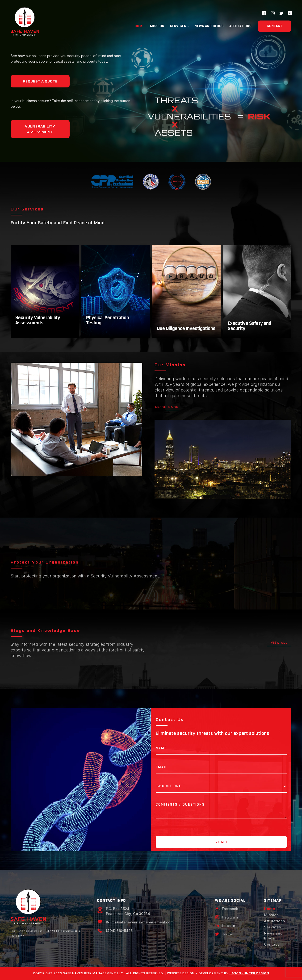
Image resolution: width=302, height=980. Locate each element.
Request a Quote (40, 82)
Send (221, 842)
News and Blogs (209, 26)
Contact (275, 26)
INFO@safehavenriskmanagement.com (140, 922)
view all (279, 643)
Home (140, 26)
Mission (157, 26)
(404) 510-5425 (119, 931)
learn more (167, 407)
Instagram (230, 917)
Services (178, 26)
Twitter (228, 934)
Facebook (230, 909)
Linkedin (229, 926)
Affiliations (240, 26)
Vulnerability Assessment (40, 129)
